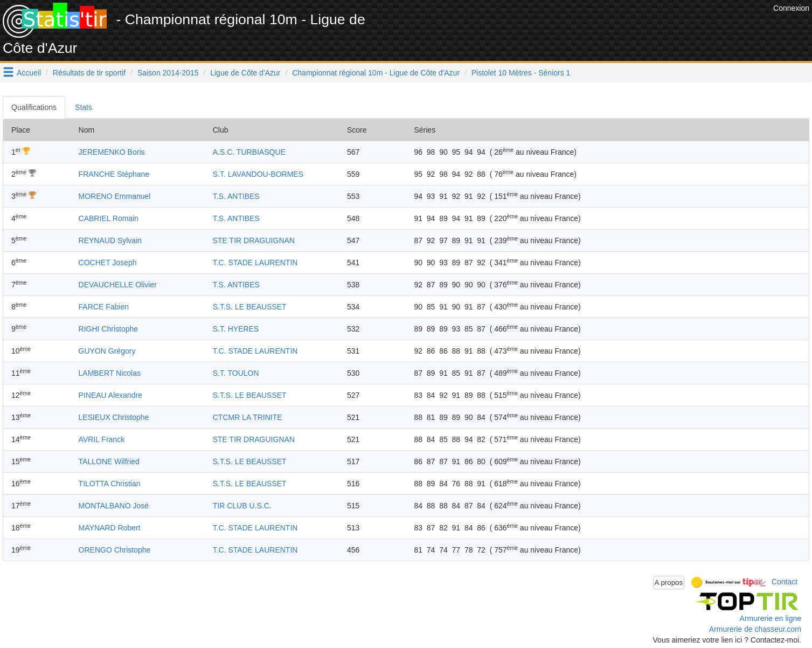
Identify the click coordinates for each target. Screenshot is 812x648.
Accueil (29, 73)
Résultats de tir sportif (89, 73)
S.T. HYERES (236, 329)
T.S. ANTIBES (236, 196)
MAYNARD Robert (110, 528)
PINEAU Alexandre (110, 395)
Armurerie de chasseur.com (755, 629)
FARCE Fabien (104, 307)
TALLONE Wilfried (109, 461)
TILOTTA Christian (110, 484)
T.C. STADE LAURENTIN (255, 263)
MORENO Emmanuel (115, 196)
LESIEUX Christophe (114, 417)
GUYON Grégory (107, 351)
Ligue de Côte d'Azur (245, 73)
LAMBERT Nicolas (110, 373)
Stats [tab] (84, 107)
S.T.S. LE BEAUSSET (250, 307)
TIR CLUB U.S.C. (242, 506)
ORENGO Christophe (115, 550)
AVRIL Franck (102, 439)
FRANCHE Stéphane (114, 174)
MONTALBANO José (114, 506)
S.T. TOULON (236, 373)
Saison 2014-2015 (168, 73)
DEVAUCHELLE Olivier (118, 285)
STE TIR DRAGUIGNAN (254, 240)
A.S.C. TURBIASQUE (249, 152)
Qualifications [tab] (34, 107)
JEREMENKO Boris (112, 152)
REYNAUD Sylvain (110, 240)
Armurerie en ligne (771, 618)
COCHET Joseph (108, 263)
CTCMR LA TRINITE (248, 417)
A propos (669, 582)
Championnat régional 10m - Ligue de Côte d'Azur (376, 73)
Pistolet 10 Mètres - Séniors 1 (521, 73)
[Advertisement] (574, 27)
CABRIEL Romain (109, 218)
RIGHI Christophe (108, 329)
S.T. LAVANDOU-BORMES (258, 174)
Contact (785, 582)
